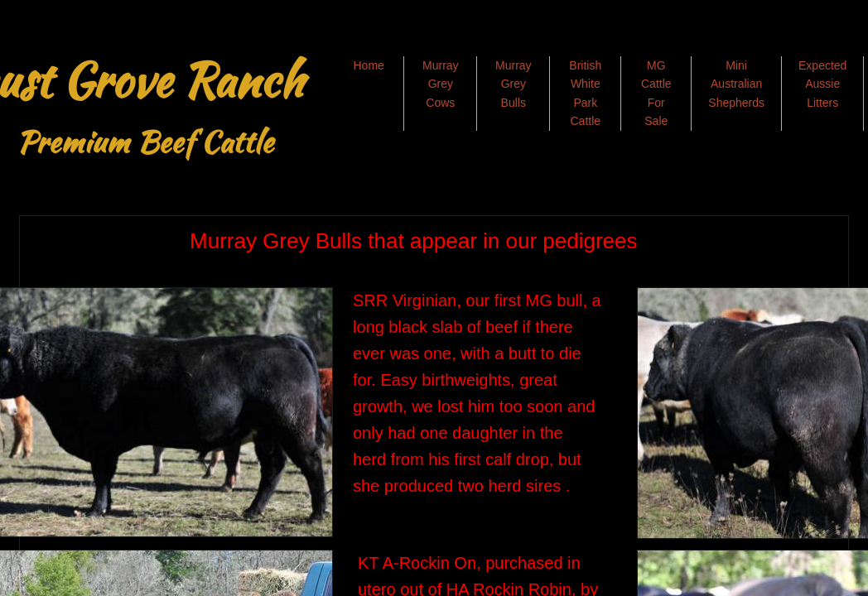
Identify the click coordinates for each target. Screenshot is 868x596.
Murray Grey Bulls (514, 84)
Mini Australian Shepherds (736, 84)
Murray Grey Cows (441, 84)
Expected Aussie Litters (822, 84)
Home (368, 65)
